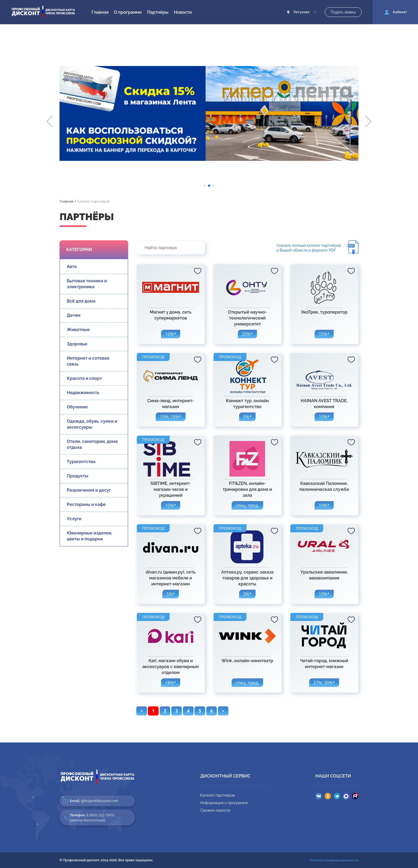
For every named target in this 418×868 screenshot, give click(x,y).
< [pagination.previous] (142, 711)
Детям (74, 315)
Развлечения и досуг (89, 490)
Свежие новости (215, 810)
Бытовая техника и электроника (87, 284)
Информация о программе (224, 803)
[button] (50, 121)
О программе (128, 12)
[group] (209, 113)
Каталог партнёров (218, 795)
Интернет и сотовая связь (88, 361)
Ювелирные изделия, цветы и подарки (90, 536)
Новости (183, 12)
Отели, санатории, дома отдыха (92, 444)
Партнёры (158, 12)
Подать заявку (343, 12)
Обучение (77, 407)
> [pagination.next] (223, 711)
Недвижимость (83, 393)
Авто (72, 267)
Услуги (74, 519)
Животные (78, 330)
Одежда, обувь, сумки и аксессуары (92, 424)
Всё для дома (81, 301)
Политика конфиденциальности (334, 860)
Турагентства (81, 462)
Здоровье (77, 344)
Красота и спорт (84, 378)
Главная (100, 12)
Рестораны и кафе (86, 504)
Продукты (78, 476)
